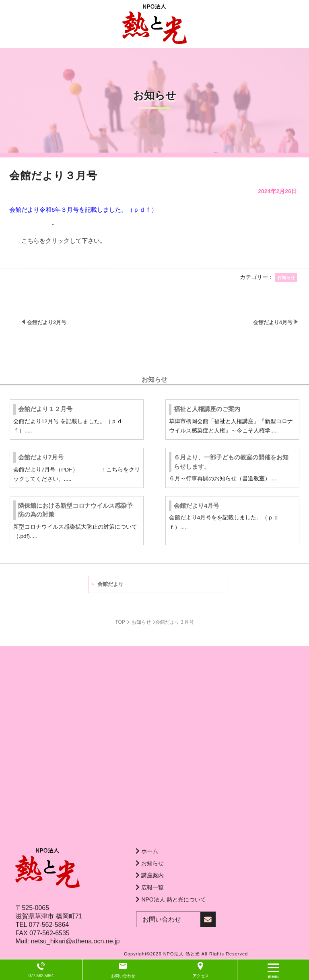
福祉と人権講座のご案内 (207, 409)
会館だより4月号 (197, 506)
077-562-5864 (49, 925)
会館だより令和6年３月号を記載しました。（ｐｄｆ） (83, 210)
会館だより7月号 (41, 457)
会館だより (110, 584)
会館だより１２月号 (45, 409)
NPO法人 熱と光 (182, 954)
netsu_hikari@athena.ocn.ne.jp (75, 941)
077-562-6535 (49, 933)
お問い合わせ (123, 976)
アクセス (201, 976)
